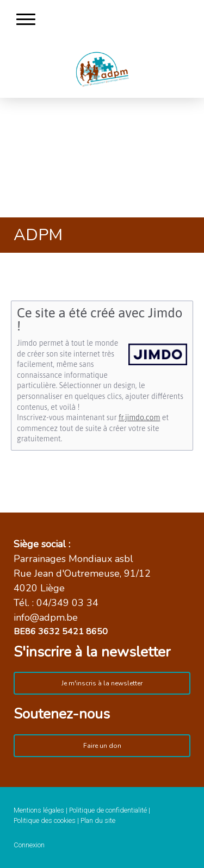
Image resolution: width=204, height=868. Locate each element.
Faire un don (102, 746)
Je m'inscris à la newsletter (102, 683)
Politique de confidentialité (108, 810)
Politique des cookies (45, 820)
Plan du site (98, 820)
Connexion (29, 845)
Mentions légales (39, 810)
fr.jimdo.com (139, 417)
